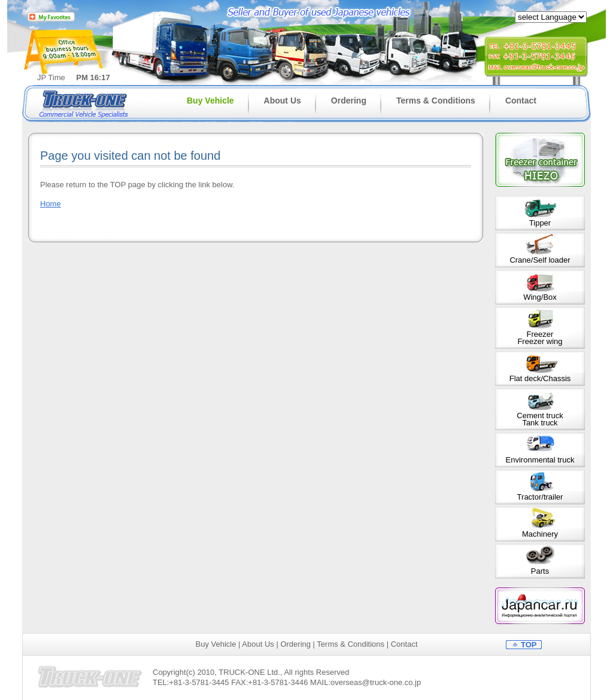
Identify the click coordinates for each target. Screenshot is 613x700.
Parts (540, 571)
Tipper (540, 223)
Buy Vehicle (210, 101)
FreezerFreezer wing (540, 338)
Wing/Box (540, 297)
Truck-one (86, 103)
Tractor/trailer (540, 497)
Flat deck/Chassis (540, 378)
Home (51, 204)
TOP (529, 645)
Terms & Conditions (436, 101)
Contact (521, 101)
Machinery (540, 534)
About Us (283, 101)
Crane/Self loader (540, 260)
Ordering (349, 101)
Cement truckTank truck (540, 419)
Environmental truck (540, 460)
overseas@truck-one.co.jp (376, 682)
